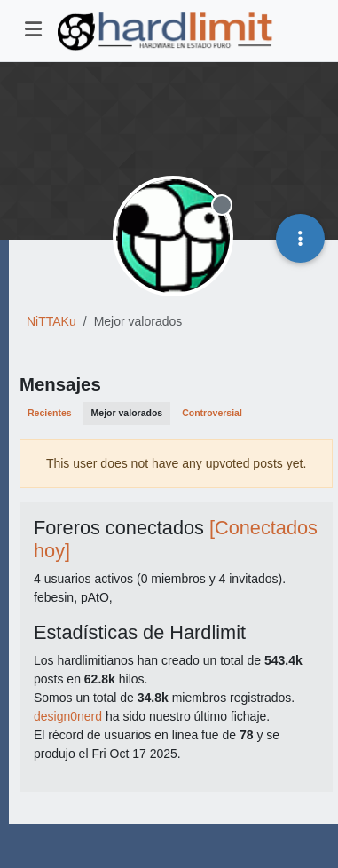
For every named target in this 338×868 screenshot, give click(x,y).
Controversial (212, 413)
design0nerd (68, 716)
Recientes (50, 413)
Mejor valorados (127, 413)
